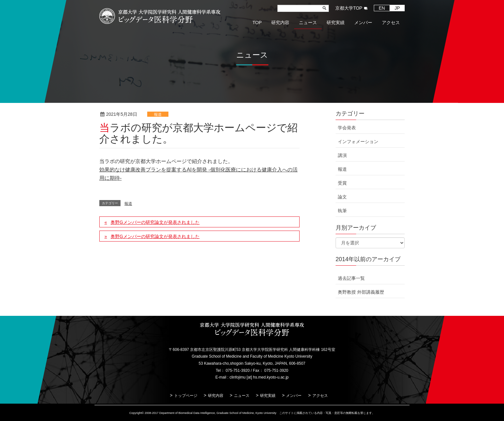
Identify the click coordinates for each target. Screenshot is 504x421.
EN (382, 8)
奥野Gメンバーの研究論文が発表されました (155, 222)
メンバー (294, 396)
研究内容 (216, 396)
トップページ (186, 396)
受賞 (342, 183)
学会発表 (347, 128)
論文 (342, 197)
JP (397, 8)
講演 (342, 155)
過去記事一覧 (351, 278)
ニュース (242, 396)
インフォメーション (358, 142)
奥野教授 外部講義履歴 (361, 292)
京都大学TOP (349, 8)
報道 (158, 114)
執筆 (342, 211)
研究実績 (268, 396)
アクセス (320, 396)
